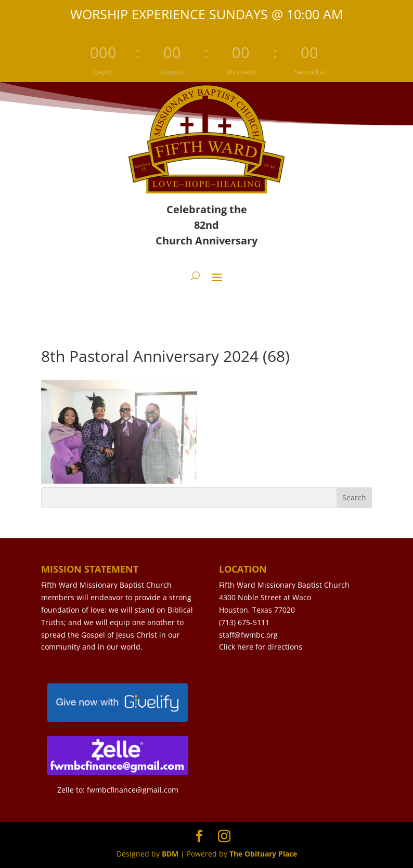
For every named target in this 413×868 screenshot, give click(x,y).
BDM (170, 854)
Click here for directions (261, 647)
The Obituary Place (263, 854)
